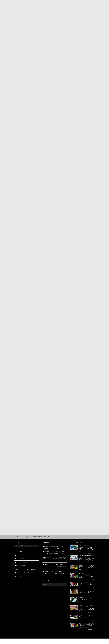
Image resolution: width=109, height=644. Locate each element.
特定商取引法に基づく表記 (23, 573)
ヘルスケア (22, 537)
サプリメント (33, 36)
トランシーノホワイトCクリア (59, 258)
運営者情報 (19, 577)
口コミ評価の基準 (21, 566)
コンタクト (19, 555)
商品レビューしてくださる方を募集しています (27, 569)
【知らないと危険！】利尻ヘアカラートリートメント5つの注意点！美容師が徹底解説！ (55, 553)
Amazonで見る (59, 264)
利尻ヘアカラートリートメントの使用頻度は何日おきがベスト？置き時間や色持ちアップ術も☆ (55, 559)
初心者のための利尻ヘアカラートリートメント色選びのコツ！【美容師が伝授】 (55, 547)
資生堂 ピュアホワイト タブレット (60, 355)
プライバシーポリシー (22, 562)
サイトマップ (20, 559)
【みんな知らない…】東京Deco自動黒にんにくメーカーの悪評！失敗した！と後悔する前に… (55, 573)
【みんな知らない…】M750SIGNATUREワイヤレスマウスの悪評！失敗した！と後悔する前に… (55, 566)
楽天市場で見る (60, 267)
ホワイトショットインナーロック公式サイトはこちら (55, 172)
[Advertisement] (55, 387)
